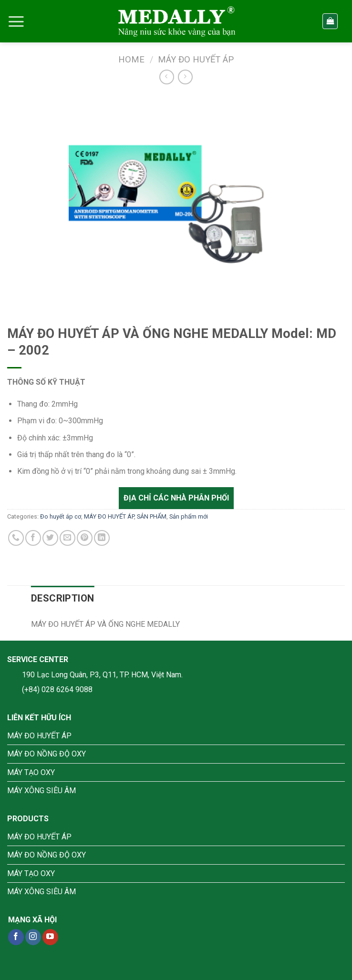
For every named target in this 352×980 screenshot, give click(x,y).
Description (62, 598)
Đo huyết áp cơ (61, 516)
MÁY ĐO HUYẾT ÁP (196, 59)
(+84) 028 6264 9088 (57, 689)
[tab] (62, 598)
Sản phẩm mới (189, 516)
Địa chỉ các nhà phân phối (176, 498)
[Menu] (16, 21)
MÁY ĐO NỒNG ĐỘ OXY (47, 754)
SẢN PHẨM (152, 516)
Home (131, 59)
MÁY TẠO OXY (31, 772)
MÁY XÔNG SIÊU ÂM (41, 791)
